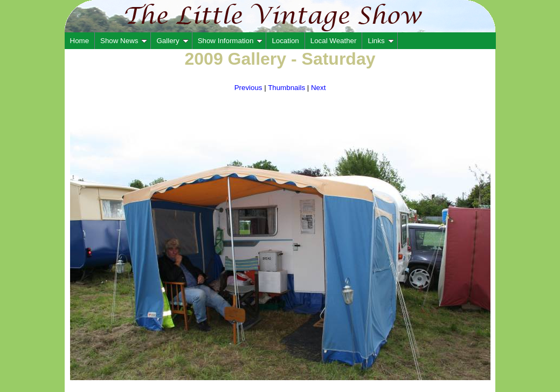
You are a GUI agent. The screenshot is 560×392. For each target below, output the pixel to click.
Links (381, 41)
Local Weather (334, 41)
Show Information (230, 41)
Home (80, 41)
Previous (248, 88)
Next (318, 88)
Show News (124, 41)
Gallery (172, 41)
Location (285, 41)
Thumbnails (286, 88)
